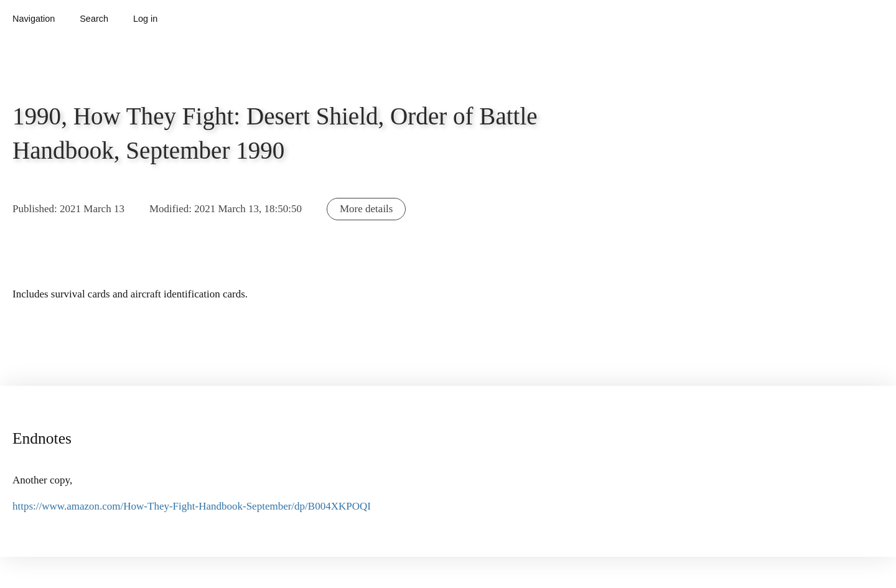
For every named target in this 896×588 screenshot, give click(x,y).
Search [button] (94, 19)
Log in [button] (145, 19)
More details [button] (366, 209)
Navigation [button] (34, 19)
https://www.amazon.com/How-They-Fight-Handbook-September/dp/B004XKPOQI (192, 506)
